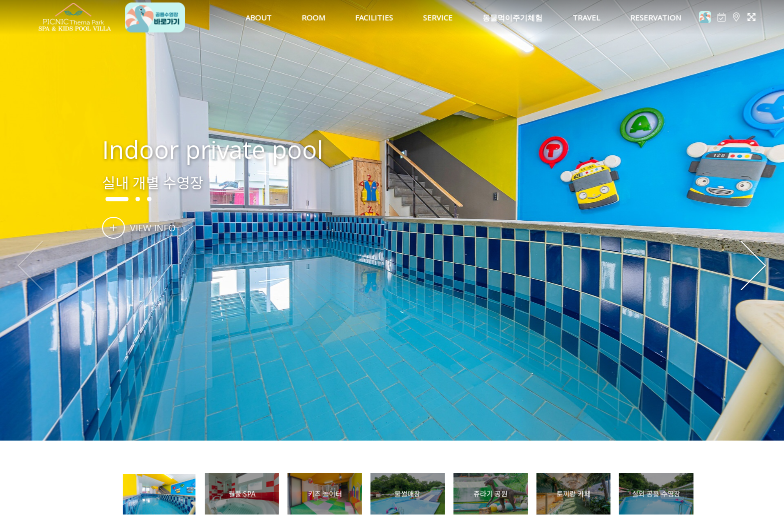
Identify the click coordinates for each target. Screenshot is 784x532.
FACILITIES (374, 17)
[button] (753, 266)
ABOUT (258, 17)
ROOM (313, 17)
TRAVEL (586, 17)
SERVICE (438, 17)
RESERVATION (655, 17)
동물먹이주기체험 (512, 17)
